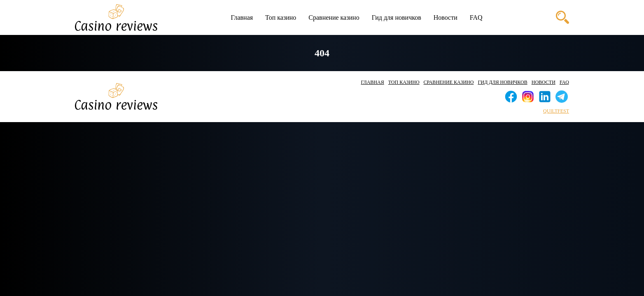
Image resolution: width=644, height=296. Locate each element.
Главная (242, 17)
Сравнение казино (334, 17)
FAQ (476, 17)
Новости (446, 17)
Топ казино (281, 17)
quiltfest (556, 111)
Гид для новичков (397, 17)
